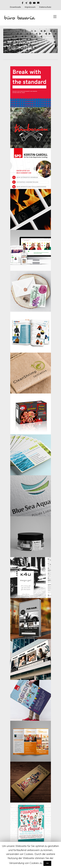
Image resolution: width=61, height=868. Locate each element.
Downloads (15, 7)
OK (47, 863)
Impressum (30, 7)
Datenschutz (45, 7)
